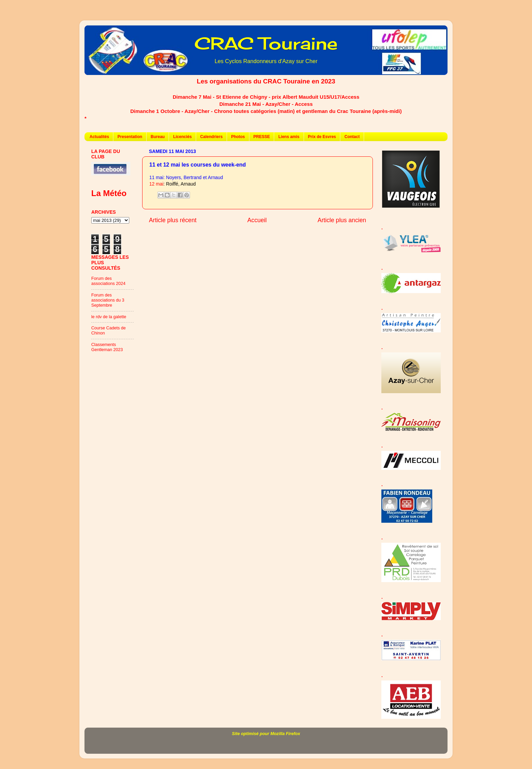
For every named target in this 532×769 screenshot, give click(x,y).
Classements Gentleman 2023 (107, 347)
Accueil (257, 220)
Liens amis (289, 137)
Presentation (130, 137)
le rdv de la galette (109, 317)
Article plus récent (173, 220)
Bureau (158, 137)
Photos (238, 137)
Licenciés (182, 137)
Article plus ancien (342, 220)
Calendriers (211, 137)
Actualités (99, 137)
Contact (352, 137)
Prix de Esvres (322, 137)
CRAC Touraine (266, 43)
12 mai (156, 184)
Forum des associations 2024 (108, 281)
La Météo (109, 193)
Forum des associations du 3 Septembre (108, 300)
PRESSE (262, 137)
